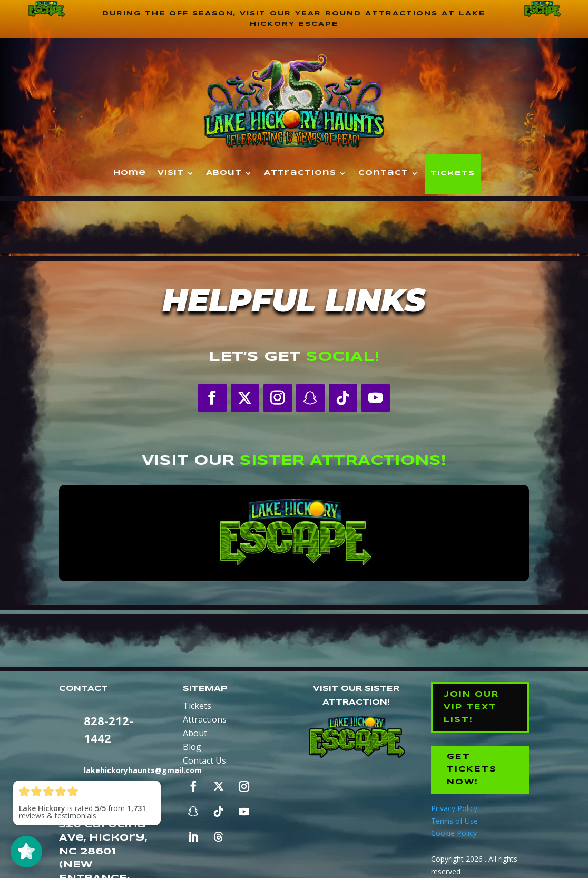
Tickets (453, 174)
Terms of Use (454, 821)
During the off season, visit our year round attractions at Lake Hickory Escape (294, 19)
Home (130, 173)
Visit (171, 173)
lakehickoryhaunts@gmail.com (143, 770)
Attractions (300, 173)
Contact (383, 173)
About (224, 173)
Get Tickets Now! (472, 769)
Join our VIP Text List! (471, 707)
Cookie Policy (454, 833)
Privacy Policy (454, 808)
